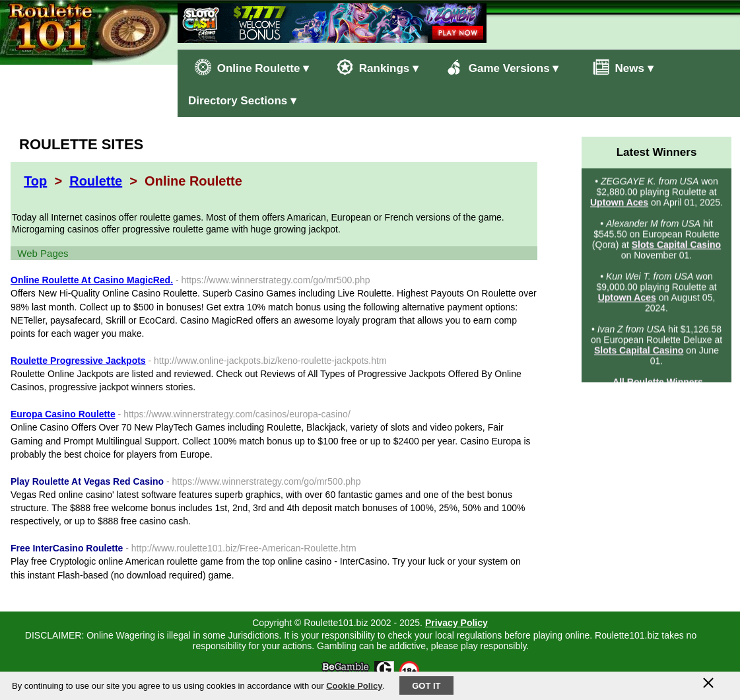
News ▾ (616, 67)
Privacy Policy (456, 623)
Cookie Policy (354, 686)
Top (35, 181)
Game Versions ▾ (502, 67)
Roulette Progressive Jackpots (78, 361)
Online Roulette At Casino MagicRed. (92, 280)
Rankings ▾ (378, 67)
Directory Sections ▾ (242, 101)
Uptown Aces (619, 203)
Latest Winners (657, 152)
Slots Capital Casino (676, 246)
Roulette (96, 181)
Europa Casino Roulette (63, 414)
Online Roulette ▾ (252, 67)
